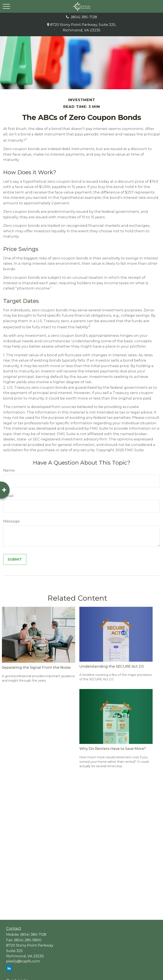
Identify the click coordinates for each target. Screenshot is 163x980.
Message (11, 521)
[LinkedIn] (9, 968)
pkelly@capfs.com (23, 961)
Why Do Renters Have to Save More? (113, 749)
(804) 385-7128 (81, 17)
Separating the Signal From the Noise (36, 667)
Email (8, 496)
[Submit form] (15, 559)
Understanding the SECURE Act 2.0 (112, 666)
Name (9, 470)
